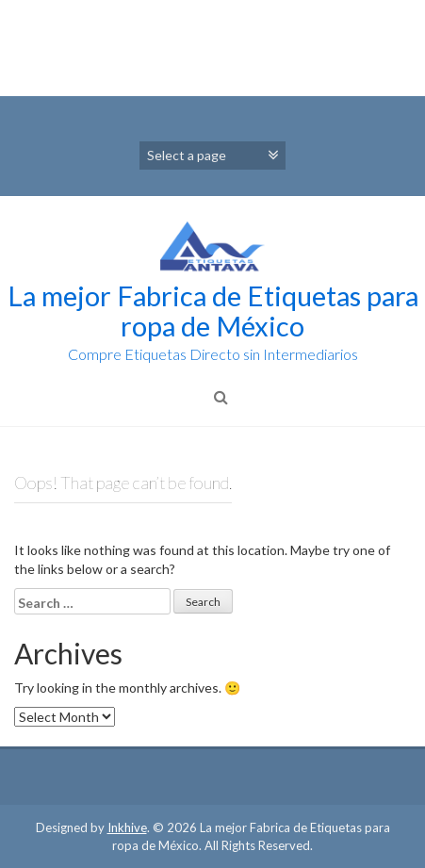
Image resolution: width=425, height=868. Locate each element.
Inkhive (127, 827)
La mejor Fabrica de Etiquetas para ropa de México (213, 311)
